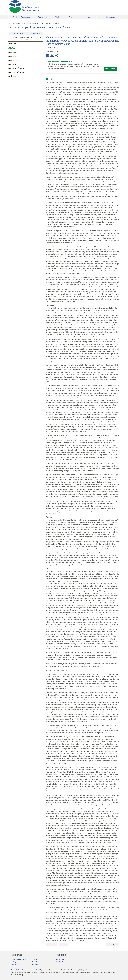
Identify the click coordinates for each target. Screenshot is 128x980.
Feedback (62, 955)
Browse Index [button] (35, 33)
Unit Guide (13, 44)
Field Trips (13, 76)
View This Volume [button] (18, 33)
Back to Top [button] (113, 945)
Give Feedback (110, 69)
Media (58, 17)
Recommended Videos (16, 72)
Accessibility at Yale (18, 970)
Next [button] (64, 945)
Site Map (34, 964)
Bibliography (13, 64)
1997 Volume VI (31, 23)
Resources (17, 955)
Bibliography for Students (18, 68)
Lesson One (13, 52)
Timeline (89, 17)
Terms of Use (31, 970)
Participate (42, 17)
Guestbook (60, 960)
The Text (12, 48)
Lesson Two (13, 56)
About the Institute (108, 17)
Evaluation (73, 17)
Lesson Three (14, 60)
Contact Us (60, 962)
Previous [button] (52, 945)
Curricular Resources (21, 17)
